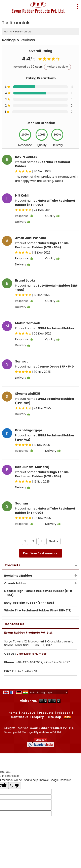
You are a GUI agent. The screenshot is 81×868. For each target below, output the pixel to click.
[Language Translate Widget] (48, 692)
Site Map (54, 717)
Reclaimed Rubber (18, 576)
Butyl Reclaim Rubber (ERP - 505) (29, 603)
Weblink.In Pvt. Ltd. (50, 732)
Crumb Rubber (15, 583)
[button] (31, 654)
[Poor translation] (15, 786)
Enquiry (38, 717)
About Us (28, 713)
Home (8, 32)
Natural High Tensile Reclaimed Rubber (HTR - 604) (38, 593)
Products (12, 565)
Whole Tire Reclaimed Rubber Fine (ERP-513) (38, 610)
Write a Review (57, 67)
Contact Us (20, 717)
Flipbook (64, 713)
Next (53, 541)
